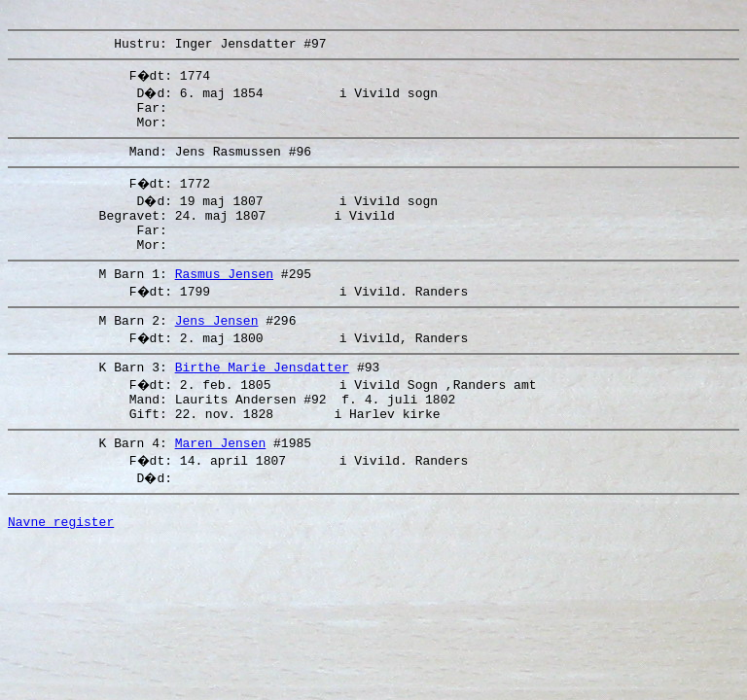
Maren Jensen (221, 483)
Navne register (61, 568)
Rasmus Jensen (224, 299)
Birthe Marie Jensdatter (262, 399)
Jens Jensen (217, 349)
